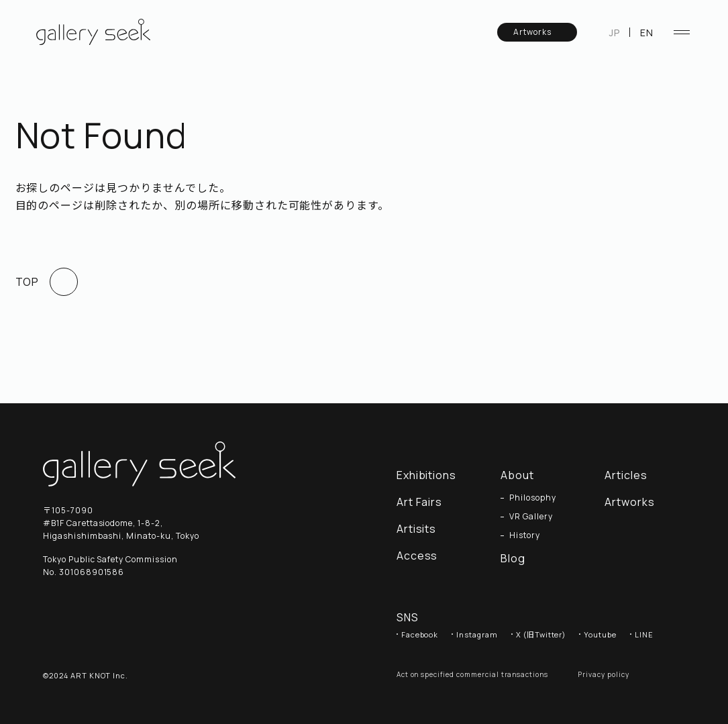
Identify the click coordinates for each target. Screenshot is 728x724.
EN (647, 33)
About (517, 475)
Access (417, 556)
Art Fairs (420, 502)
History (525, 535)
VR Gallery (531, 517)
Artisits (417, 529)
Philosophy (533, 498)
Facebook (420, 634)
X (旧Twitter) (541, 634)
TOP (47, 282)
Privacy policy (603, 674)
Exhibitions (427, 475)
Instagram (477, 634)
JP (615, 33)
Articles (633, 475)
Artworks (538, 32)
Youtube (600, 634)
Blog (513, 558)
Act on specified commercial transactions (472, 674)
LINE (644, 634)
